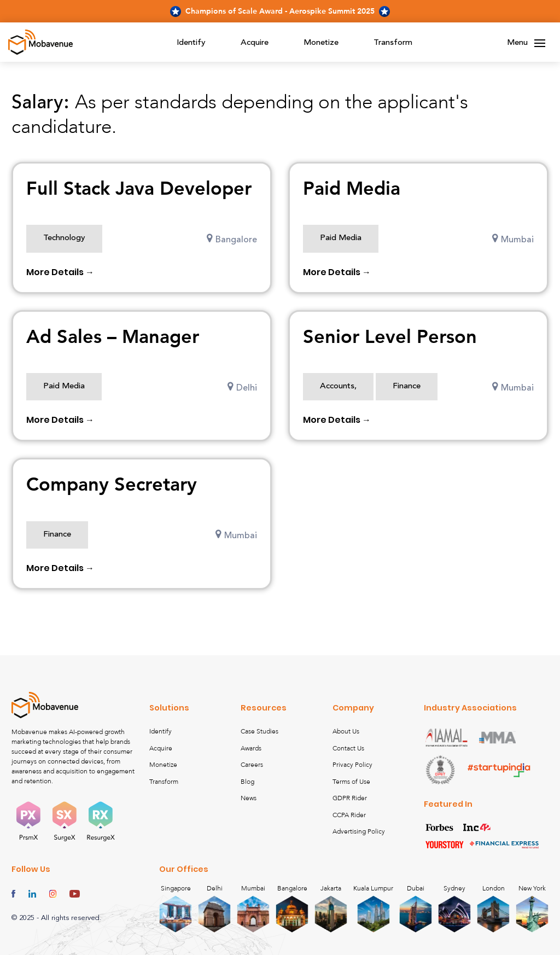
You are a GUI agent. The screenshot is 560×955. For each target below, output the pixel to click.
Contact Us (348, 748)
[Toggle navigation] (540, 43)
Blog (247, 782)
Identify (191, 43)
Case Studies (259, 731)
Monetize (321, 43)
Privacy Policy (352, 765)
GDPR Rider (350, 798)
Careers (252, 765)
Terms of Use (351, 782)
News (249, 798)
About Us (346, 731)
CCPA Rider (349, 815)
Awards (251, 748)
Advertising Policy (359, 831)
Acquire (255, 43)
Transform (393, 43)
